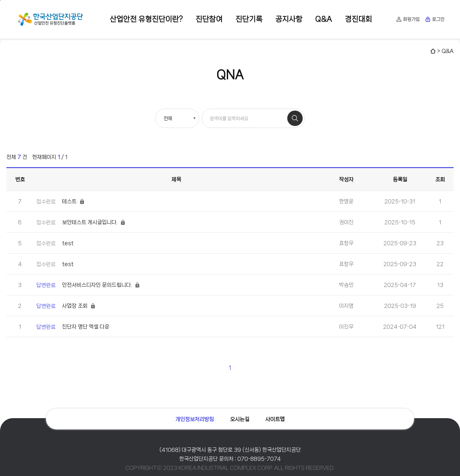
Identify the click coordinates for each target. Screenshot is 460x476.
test (55, 243)
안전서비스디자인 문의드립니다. (88, 285)
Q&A (324, 19)
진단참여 (209, 19)
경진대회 (358, 19)
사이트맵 (275, 419)
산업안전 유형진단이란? (146, 19)
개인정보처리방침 (195, 419)
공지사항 (289, 19)
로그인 (435, 19)
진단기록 (249, 19)
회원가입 (408, 19)
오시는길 (240, 419)
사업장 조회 (66, 306)
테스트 (61, 201)
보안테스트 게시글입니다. (81, 222)
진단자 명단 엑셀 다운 (73, 327)
